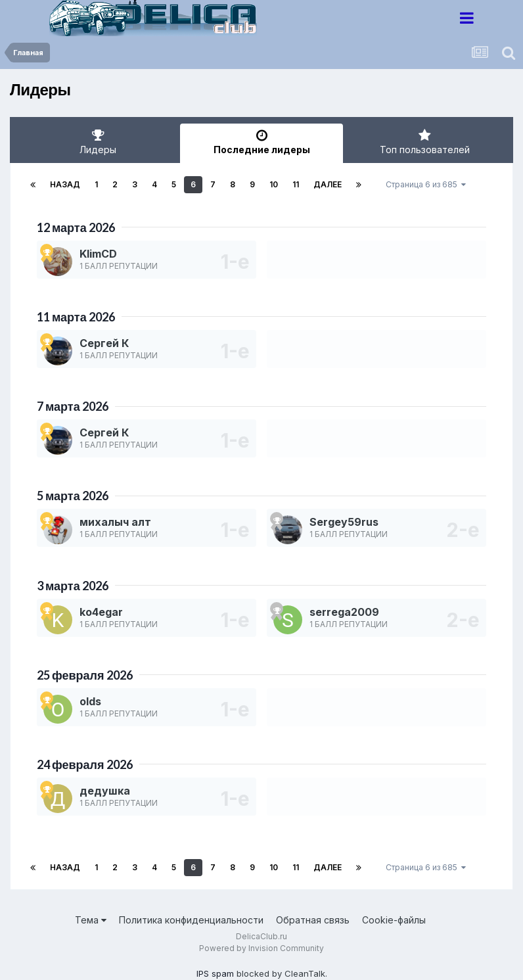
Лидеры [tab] (98, 142)
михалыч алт (115, 522)
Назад (65, 184)
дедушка (105, 791)
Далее (328, 184)
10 (274, 184)
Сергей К (104, 343)
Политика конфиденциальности (191, 920)
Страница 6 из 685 (426, 184)
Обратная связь (313, 920)
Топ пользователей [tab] (425, 142)
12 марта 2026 (76, 227)
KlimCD (98, 254)
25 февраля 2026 (85, 675)
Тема (91, 920)
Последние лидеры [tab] (262, 142)
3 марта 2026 (73, 586)
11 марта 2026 (76, 317)
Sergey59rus (344, 522)
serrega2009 (344, 612)
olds (90, 701)
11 (296, 184)
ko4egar (101, 612)
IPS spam (215, 973)
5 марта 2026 (73, 496)
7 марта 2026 (73, 406)
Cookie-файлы (394, 920)
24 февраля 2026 (85, 764)
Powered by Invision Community (261, 948)
